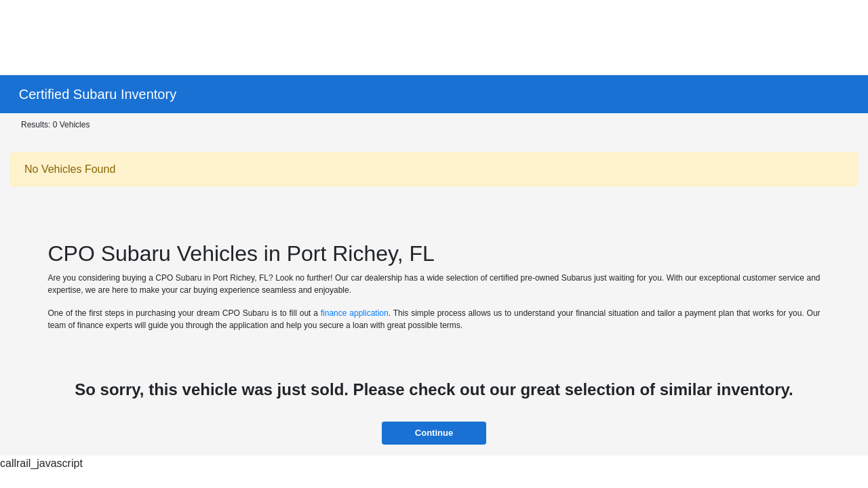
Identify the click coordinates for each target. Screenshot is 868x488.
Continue (434, 433)
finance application (355, 313)
